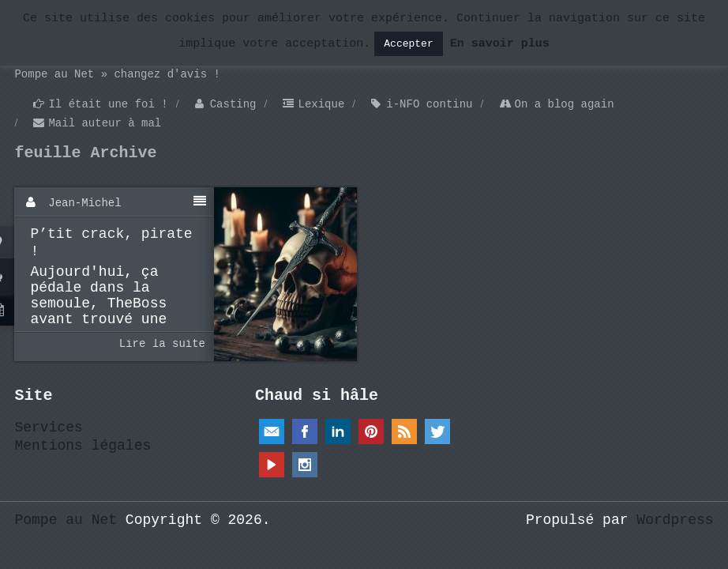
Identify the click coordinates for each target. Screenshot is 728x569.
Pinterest (371, 431)
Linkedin (338, 431)
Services (48, 428)
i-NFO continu (429, 104)
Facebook (305, 431)
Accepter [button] (408, 44)
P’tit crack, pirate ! (111, 243)
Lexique (321, 104)
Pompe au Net (66, 520)
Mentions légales (83, 446)
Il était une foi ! (108, 104)
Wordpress (675, 520)
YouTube (272, 465)
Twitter (437, 431)
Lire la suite (162, 344)
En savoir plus (500, 44)
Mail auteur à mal (105, 123)
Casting (233, 104)
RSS (404, 431)
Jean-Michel (84, 203)
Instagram (305, 465)
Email (272, 431)
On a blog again (565, 104)
